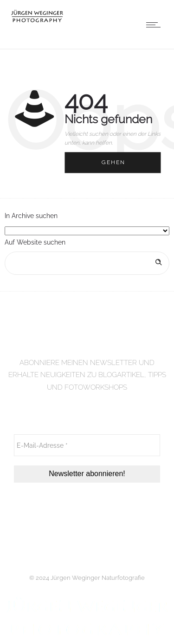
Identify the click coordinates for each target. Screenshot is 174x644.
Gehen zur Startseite (122, 166)
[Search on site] (87, 263)
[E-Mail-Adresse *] (87, 445)
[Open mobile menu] (155, 25)
